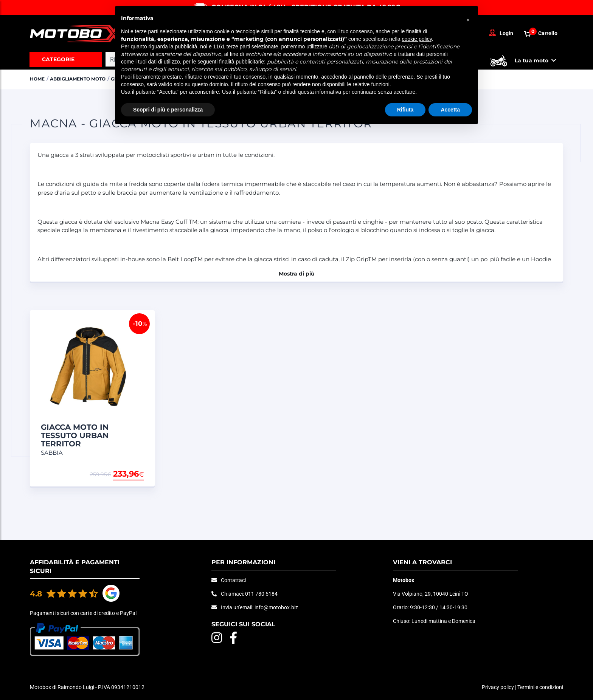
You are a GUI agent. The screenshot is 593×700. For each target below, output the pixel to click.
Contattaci (233, 580)
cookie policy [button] (417, 39)
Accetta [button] (450, 110)
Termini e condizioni (540, 687)
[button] (468, 18)
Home (38, 79)
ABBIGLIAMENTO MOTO (82, 79)
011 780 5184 (261, 594)
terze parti (238, 46)
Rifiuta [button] (405, 110)
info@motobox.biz (276, 607)
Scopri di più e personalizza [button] (168, 110)
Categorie (58, 59)
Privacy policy (498, 687)
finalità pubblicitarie (241, 62)
